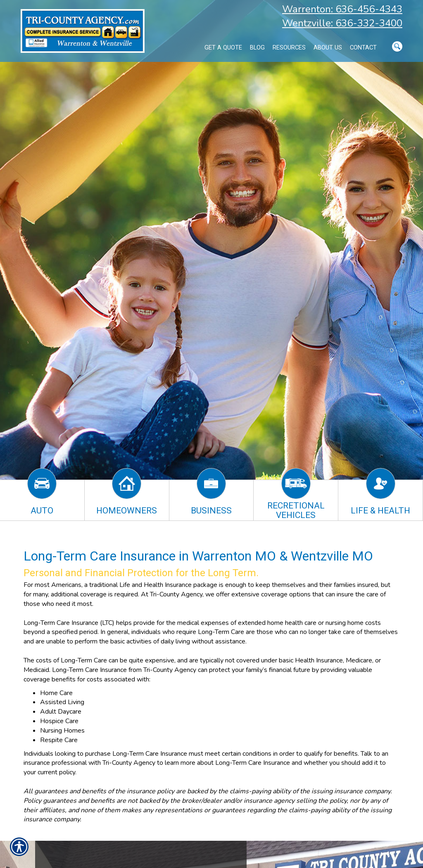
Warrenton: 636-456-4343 (342, 9)
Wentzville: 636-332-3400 (342, 23)
